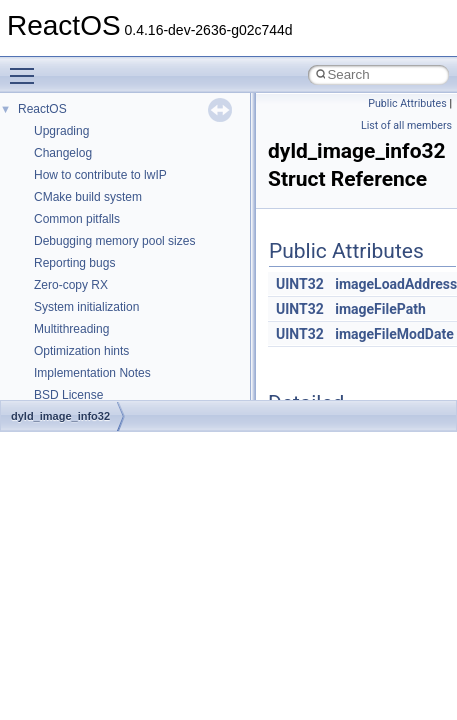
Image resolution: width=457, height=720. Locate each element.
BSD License (68, 395)
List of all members (406, 125)
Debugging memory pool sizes (114, 241)
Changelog (63, 153)
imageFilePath (380, 309)
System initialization (86, 307)
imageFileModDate (394, 334)
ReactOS (42, 109)
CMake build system (88, 197)
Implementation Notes (92, 373)
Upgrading (61, 131)
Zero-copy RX (71, 285)
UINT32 (300, 284)
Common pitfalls (77, 219)
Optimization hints (81, 351)
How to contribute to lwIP (100, 175)
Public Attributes (407, 103)
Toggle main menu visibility (27, 67)
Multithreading (71, 329)
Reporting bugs (74, 263)
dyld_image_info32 (60, 416)
